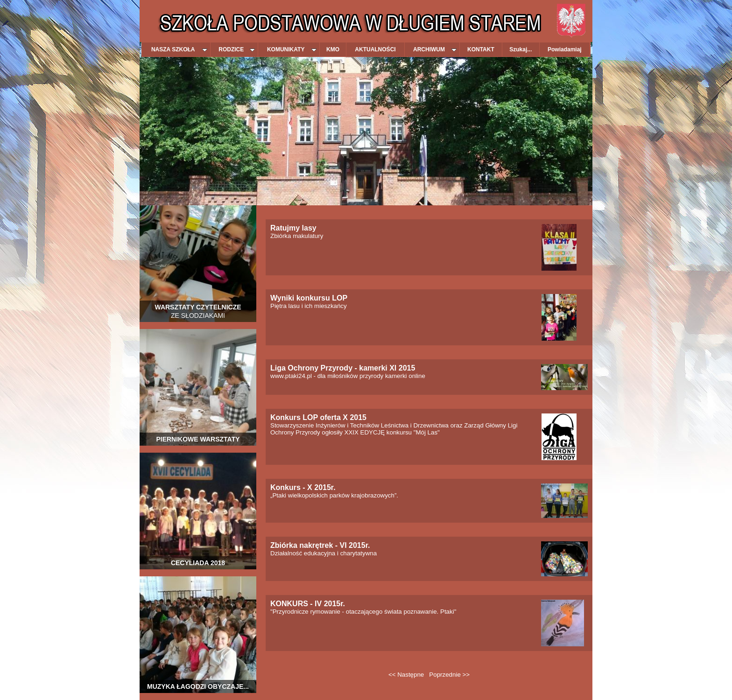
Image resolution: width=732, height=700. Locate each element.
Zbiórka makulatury (297, 232)
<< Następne (406, 675)
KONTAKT (481, 49)
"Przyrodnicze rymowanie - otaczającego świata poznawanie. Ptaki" (363, 608)
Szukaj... (521, 49)
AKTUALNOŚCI (375, 49)
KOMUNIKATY (292, 49)
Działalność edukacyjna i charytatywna (324, 549)
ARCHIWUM (435, 49)
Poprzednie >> (449, 675)
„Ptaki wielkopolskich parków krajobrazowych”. (334, 492)
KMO (333, 49)
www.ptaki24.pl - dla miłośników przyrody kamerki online (348, 372)
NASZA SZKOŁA (179, 49)
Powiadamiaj (565, 49)
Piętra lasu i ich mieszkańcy (309, 302)
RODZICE (237, 49)
